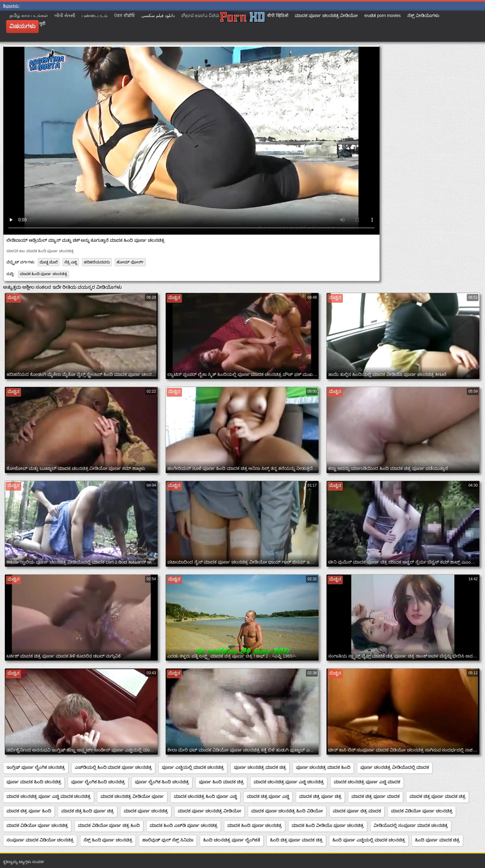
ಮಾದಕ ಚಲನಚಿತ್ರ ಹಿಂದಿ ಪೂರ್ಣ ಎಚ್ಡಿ (205, 796)
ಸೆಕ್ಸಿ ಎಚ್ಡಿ (71, 262)
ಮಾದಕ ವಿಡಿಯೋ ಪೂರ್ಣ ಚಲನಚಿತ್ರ (422, 811)
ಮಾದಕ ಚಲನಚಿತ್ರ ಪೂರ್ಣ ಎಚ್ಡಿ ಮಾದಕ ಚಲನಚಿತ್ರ (49, 796)
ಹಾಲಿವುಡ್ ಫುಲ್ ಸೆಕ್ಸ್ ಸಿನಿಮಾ (168, 840)
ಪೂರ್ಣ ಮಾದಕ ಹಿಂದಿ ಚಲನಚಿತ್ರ (34, 782)
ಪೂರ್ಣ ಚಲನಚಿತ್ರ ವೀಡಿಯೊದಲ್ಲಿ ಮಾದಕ (395, 767)
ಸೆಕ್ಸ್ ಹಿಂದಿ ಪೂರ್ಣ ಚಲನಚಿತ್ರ (108, 840)
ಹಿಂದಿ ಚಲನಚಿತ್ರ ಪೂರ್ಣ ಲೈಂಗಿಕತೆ (232, 840)
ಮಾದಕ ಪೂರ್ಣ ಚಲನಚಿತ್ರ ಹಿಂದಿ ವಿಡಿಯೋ (287, 811)
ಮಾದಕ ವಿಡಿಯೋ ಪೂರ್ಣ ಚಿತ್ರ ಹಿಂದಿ (109, 825)
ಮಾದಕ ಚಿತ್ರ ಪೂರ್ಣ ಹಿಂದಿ (29, 811)
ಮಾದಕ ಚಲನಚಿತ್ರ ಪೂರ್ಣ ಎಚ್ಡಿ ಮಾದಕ (367, 782)
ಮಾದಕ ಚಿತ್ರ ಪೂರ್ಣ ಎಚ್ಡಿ (268, 796)
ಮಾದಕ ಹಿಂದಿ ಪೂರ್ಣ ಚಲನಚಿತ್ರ (43, 274)
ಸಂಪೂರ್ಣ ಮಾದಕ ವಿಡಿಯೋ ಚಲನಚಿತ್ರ (40, 840)
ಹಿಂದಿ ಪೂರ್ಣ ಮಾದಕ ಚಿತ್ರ (438, 840)
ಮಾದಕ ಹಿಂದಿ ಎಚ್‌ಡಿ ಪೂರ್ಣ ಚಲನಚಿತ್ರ (184, 825)
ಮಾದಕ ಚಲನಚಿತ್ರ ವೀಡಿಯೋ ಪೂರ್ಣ (132, 796)
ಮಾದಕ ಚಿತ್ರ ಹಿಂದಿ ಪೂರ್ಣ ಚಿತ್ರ (88, 811)
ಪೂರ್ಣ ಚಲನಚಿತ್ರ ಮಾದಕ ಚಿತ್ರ (260, 767)
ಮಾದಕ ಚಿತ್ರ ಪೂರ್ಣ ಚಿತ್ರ (320, 796)
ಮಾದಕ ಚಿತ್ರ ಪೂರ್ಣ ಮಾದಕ (376, 796)
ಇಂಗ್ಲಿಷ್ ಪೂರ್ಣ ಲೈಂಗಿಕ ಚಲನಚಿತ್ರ (36, 767)
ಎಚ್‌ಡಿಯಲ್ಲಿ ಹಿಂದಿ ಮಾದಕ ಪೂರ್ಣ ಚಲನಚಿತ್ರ (114, 767)
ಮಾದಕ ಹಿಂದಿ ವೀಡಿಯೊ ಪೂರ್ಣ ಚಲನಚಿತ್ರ (328, 825)
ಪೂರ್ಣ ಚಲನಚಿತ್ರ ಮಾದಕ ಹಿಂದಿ (323, 767)
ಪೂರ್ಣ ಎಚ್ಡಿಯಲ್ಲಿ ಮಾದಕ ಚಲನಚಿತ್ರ (193, 767)
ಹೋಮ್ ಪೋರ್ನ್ (130, 262)
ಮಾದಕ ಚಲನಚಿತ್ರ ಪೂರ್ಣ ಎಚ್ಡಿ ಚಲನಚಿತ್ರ (289, 782)
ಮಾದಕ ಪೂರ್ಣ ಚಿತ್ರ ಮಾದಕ (357, 811)
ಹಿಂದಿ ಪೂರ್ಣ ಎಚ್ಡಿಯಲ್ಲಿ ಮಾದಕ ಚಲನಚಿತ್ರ (369, 840)
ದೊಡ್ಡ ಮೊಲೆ (49, 262)
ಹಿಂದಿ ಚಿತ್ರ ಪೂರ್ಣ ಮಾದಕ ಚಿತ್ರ (296, 840)
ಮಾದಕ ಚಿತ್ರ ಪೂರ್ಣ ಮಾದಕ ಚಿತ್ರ (438, 796)
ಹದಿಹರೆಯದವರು (97, 262)
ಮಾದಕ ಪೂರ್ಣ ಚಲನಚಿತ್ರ (146, 811)
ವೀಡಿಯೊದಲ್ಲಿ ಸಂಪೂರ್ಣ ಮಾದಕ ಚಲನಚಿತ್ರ (411, 825)
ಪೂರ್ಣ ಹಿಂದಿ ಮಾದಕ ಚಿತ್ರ (221, 782)
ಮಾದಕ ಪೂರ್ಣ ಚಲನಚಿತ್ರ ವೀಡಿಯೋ (210, 811)
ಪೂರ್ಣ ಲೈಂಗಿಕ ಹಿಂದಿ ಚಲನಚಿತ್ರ (98, 782)
